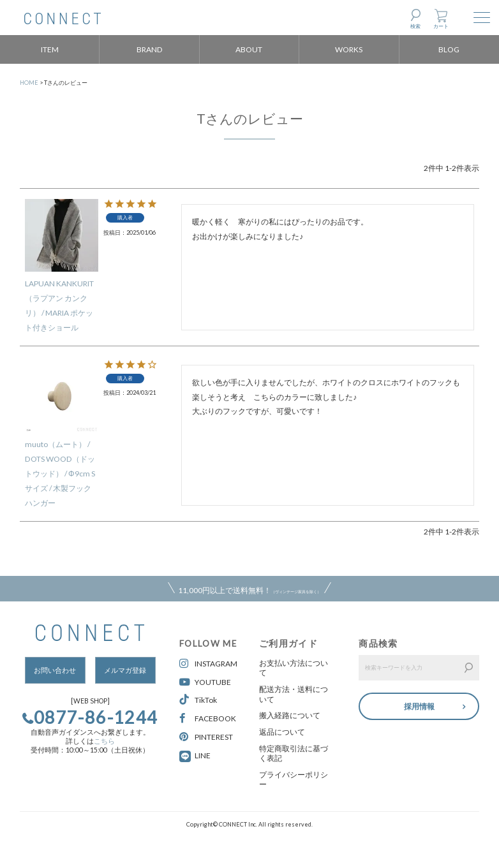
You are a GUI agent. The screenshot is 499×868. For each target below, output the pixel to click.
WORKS (349, 49)
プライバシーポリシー (294, 780)
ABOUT (249, 49)
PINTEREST (206, 737)
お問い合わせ (55, 670)
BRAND (150, 49)
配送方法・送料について (294, 694)
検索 (415, 26)
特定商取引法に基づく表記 (294, 754)
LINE (203, 755)
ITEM (50, 49)
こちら (104, 741)
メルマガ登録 (125, 670)
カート (441, 26)
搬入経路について (290, 715)
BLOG (449, 49)
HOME (29, 83)
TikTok (198, 700)
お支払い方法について (294, 668)
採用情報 (419, 705)
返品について (282, 732)
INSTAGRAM (208, 664)
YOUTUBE (205, 682)
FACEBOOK (208, 718)
